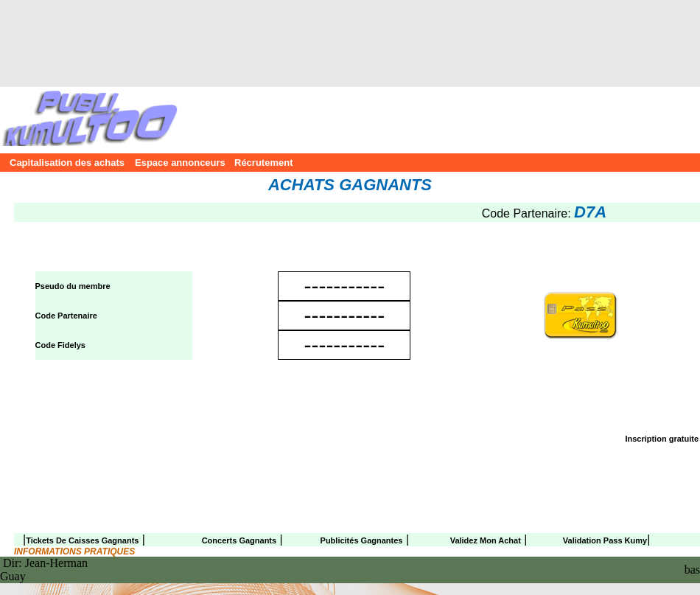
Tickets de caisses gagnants (82, 540)
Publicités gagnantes (362, 540)
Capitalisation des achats (64, 163)
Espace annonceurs (176, 163)
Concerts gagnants (239, 540)
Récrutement (263, 163)
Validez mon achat (486, 540)
